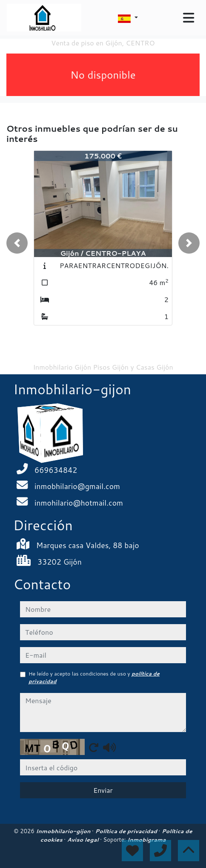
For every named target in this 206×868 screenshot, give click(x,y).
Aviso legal (84, 840)
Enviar (103, 790)
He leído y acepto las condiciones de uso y (94, 677)
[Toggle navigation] (189, 18)
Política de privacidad (127, 831)
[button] (17, 243)
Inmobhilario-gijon (64, 831)
